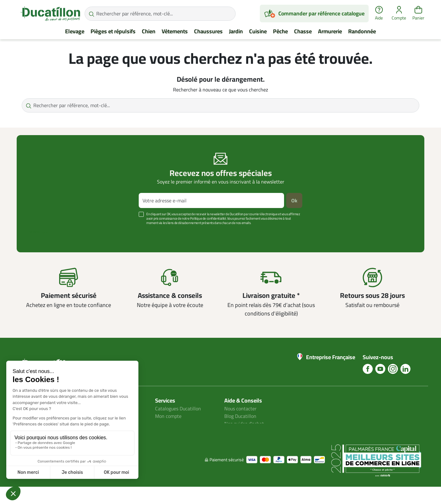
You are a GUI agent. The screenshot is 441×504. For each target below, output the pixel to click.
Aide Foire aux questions (250, 431)
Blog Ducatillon (240, 416)
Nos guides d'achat (244, 424)
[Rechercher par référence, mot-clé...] (160, 14)
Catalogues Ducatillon (178, 408)
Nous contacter (241, 408)
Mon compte (168, 416)
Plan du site (168, 424)
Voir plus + (38, 232)
